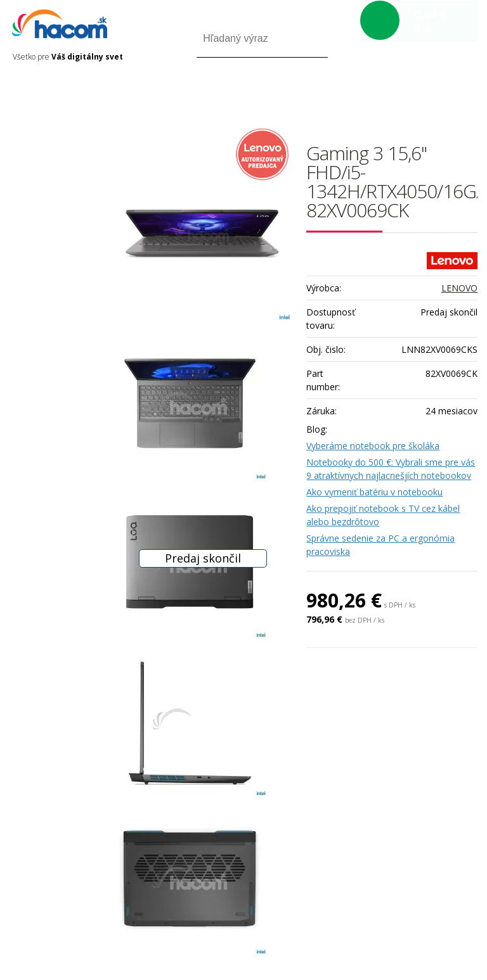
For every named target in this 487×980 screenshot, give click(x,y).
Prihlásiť (372, 94)
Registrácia (423, 94)
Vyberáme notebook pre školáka (373, 446)
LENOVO (459, 288)
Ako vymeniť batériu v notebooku (374, 492)
